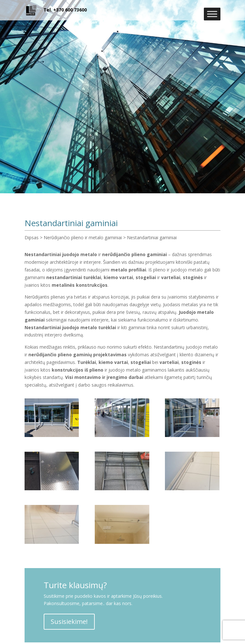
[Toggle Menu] (212, 14)
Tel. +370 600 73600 (65, 10)
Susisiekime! (69, 622)
